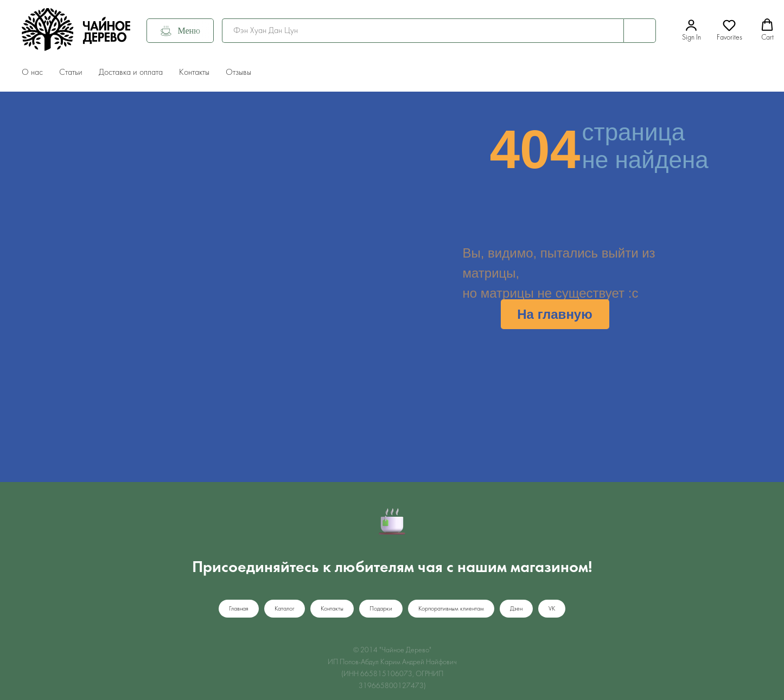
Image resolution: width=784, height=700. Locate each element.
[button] (691, 30)
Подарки (381, 609)
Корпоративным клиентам (451, 609)
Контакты (194, 73)
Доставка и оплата (131, 73)
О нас (32, 73)
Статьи (71, 73)
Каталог (285, 609)
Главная (239, 609)
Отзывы (238, 73)
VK (552, 609)
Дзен (516, 609)
